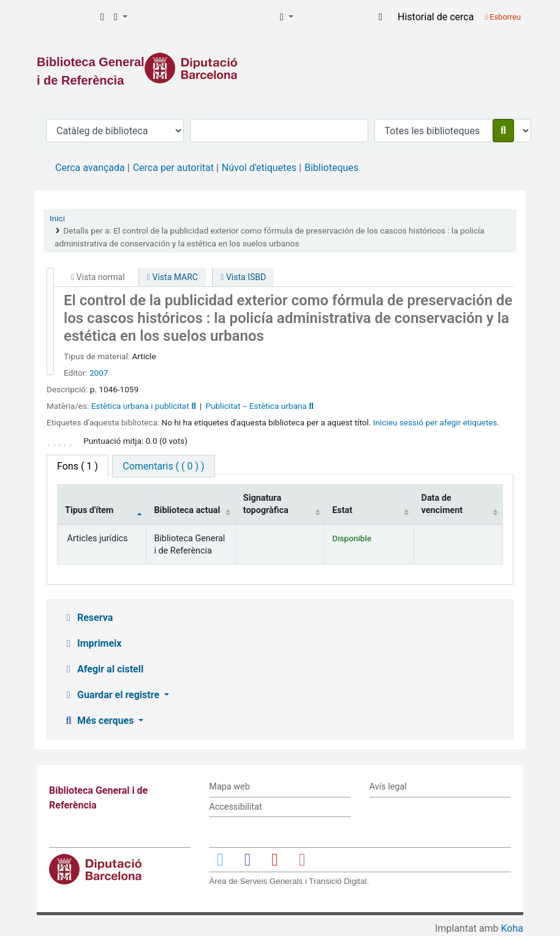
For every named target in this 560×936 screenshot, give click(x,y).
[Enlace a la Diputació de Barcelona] (280, 68)
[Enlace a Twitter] (220, 859)
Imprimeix (92, 643)
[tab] (163, 466)
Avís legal (388, 787)
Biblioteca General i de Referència (65, 17)
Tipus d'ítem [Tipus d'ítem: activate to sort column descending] (89, 510)
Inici (57, 218)
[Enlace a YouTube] (274, 859)
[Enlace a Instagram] (302, 859)
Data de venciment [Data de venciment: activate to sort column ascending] (442, 504)
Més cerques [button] (99, 721)
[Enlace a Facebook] (248, 859)
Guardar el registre (112, 695)
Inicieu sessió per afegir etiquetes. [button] (436, 422)
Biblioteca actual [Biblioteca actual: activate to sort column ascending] (187, 510)
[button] (102, 17)
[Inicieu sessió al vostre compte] (380, 17)
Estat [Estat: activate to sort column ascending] (342, 510)
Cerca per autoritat (173, 168)
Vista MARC (172, 277)
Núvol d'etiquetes (259, 168)
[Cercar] (503, 131)
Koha (512, 928)
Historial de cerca (436, 17)
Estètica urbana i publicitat (140, 406)
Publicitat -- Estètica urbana (256, 406)
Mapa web (229, 787)
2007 (99, 373)
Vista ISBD (243, 277)
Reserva (88, 618)
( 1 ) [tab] (78, 466)
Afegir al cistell (103, 669)
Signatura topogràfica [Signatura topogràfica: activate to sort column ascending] (266, 504)
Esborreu (503, 17)
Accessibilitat (235, 807)
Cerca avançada (90, 168)
